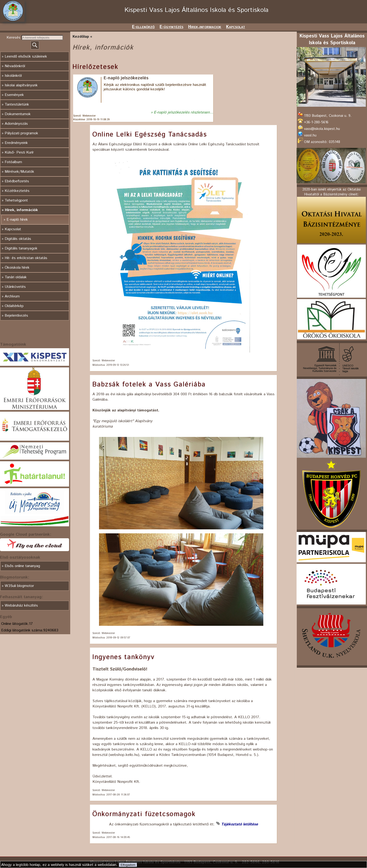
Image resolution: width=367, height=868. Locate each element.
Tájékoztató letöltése (240, 824)
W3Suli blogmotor (19, 586)
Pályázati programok (21, 133)
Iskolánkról (13, 76)
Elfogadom (128, 865)
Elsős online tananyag (22, 566)
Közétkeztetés (17, 191)
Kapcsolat (236, 27)
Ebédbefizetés (17, 181)
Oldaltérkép (14, 306)
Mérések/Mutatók (19, 172)
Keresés (14, 38)
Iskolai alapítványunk (21, 85)
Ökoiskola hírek (17, 268)
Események (14, 95)
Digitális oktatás (18, 239)
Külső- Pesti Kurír (19, 152)
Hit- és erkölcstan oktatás (26, 258)
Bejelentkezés (16, 316)
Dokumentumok (18, 114)
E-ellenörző (143, 27)
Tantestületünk (17, 104)
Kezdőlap (81, 37)
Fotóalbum (13, 162)
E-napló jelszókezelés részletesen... (183, 112)
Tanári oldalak (16, 277)
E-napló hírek (17, 220)
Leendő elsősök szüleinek (26, 57)
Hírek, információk (21, 210)
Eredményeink (16, 143)
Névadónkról (15, 66)
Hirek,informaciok (205, 27)
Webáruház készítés (21, 606)
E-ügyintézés (171, 27)
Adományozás (16, 124)
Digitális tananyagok (21, 248)
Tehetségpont (16, 200)
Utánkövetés (15, 287)
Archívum (12, 296)
